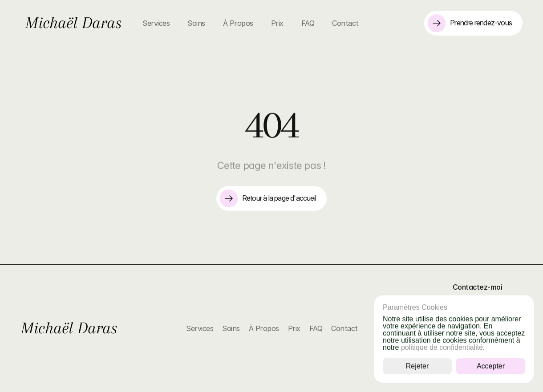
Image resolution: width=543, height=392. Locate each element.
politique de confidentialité (442, 347)
